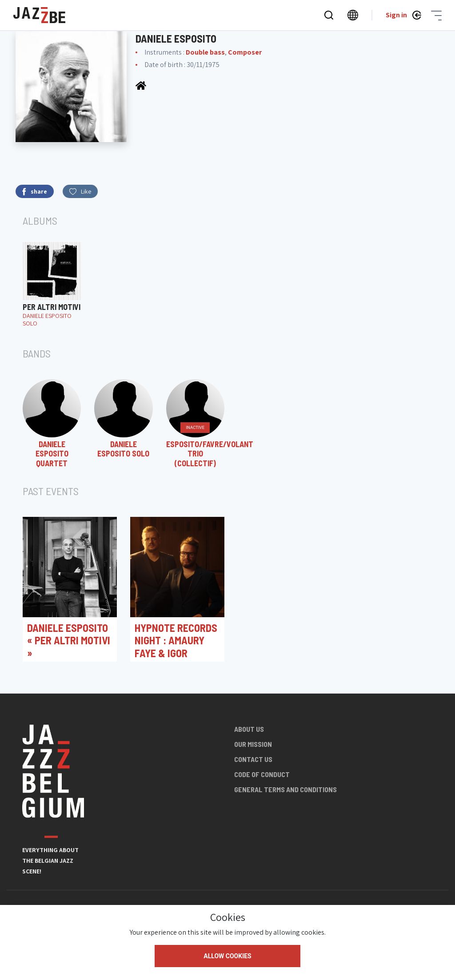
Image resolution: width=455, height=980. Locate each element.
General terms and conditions (285, 789)
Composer (245, 52)
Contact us (253, 759)
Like (80, 191)
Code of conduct (262, 774)
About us (249, 729)
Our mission (253, 744)
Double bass (205, 52)
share (35, 192)
